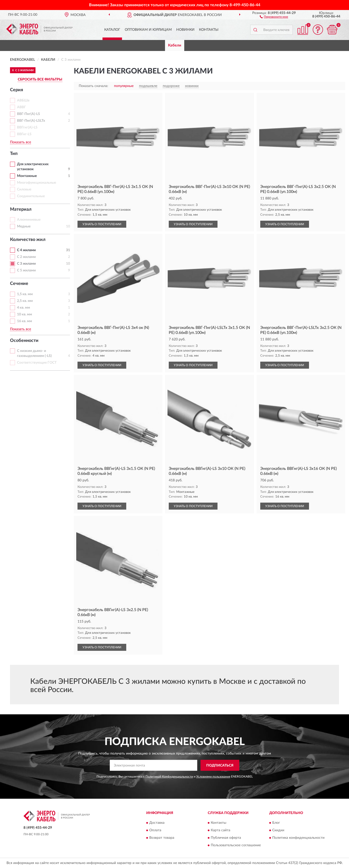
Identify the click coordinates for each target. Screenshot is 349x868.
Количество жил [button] (28, 240)
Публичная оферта (226, 838)
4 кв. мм (23, 308)
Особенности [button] (24, 341)
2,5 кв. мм (25, 301)
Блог (276, 823)
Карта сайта (220, 830)
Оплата (155, 830)
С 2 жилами (26, 257)
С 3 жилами (26, 264)
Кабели (175, 45)
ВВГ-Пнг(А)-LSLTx (31, 121)
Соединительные (31, 196)
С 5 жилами (26, 270)
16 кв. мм (24, 321)
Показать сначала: (93, 86)
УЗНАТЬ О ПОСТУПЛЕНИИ (102, 224)
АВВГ (21, 107)
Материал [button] (21, 209)
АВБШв (23, 100)
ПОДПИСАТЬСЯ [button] (220, 766)
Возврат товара (162, 838)
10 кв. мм (24, 314)
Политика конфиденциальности (298, 838)
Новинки (185, 30)
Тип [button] (14, 154)
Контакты (209, 30)
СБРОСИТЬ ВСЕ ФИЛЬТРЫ (40, 79)
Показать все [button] (20, 142)
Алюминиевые (29, 220)
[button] (274, 16)
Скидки (278, 830)
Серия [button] (16, 90)
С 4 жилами (26, 250)
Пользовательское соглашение (236, 845)
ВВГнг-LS (24, 134)
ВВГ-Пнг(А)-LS (28, 114)
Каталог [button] (112, 30)
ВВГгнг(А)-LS (27, 127)
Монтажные (27, 176)
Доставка (157, 823)
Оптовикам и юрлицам (148, 30)
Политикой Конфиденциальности (169, 777)
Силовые (24, 189)
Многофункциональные (36, 183)
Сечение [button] (19, 284)
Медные (24, 226)
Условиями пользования (213, 777)
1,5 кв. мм (25, 294)
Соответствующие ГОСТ (37, 363)
